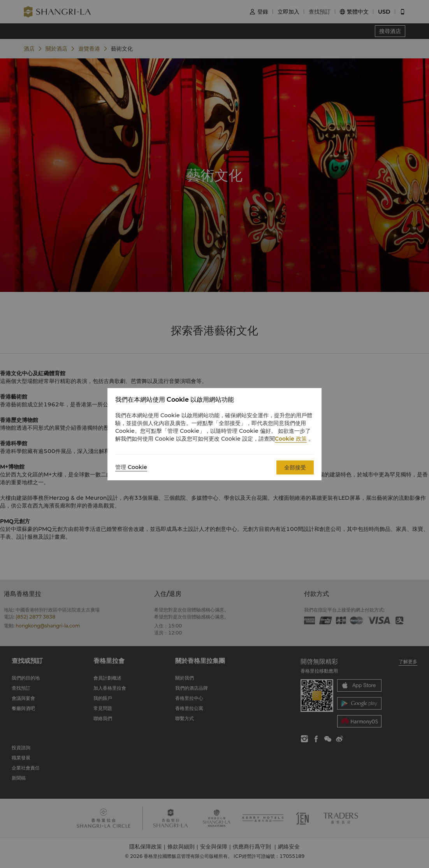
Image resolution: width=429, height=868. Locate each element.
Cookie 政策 (291, 439)
